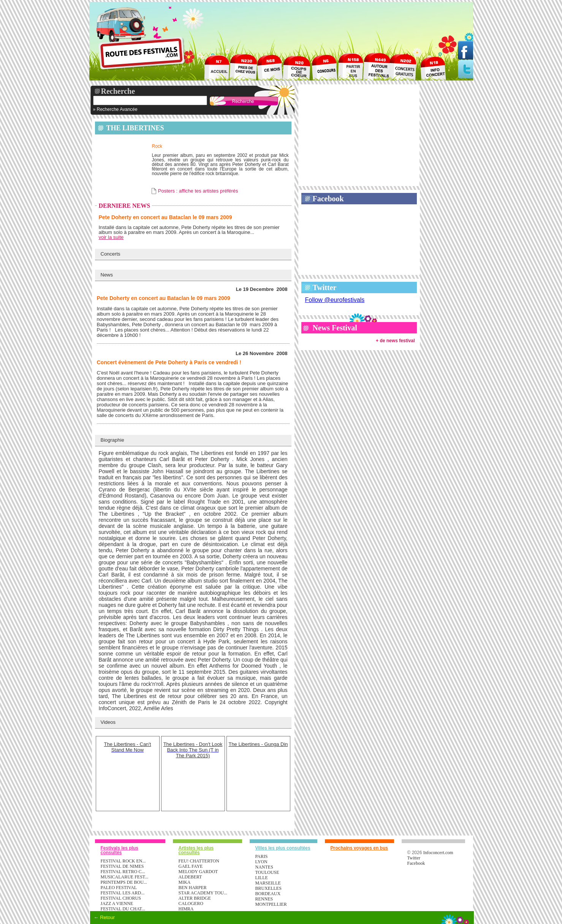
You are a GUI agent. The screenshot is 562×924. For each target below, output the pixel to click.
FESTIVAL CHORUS (121, 898)
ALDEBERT (190, 877)
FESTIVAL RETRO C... (123, 872)
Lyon (261, 862)
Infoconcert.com (438, 853)
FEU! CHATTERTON (199, 861)
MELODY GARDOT (198, 872)
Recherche (118, 91)
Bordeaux (268, 894)
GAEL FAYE (191, 866)
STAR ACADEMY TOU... (203, 893)
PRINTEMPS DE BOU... (124, 882)
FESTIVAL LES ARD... (123, 893)
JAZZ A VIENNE (117, 903)
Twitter (325, 287)
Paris (262, 856)
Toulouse (267, 872)
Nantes (264, 867)
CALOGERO (191, 903)
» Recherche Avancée (115, 109)
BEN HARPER (193, 888)
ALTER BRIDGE (195, 898)
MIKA (185, 882)
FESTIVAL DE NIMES (122, 866)
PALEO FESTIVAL (119, 888)
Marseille (268, 883)
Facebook (328, 199)
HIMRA (186, 909)
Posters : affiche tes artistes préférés (198, 191)
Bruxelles (268, 888)
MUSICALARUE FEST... (125, 877)
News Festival (335, 328)
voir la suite (111, 237)
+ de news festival (395, 341)
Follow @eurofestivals (335, 300)
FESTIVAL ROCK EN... (123, 861)
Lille (262, 878)
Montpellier (271, 904)
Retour (107, 917)
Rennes (264, 899)
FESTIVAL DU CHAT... (123, 909)
